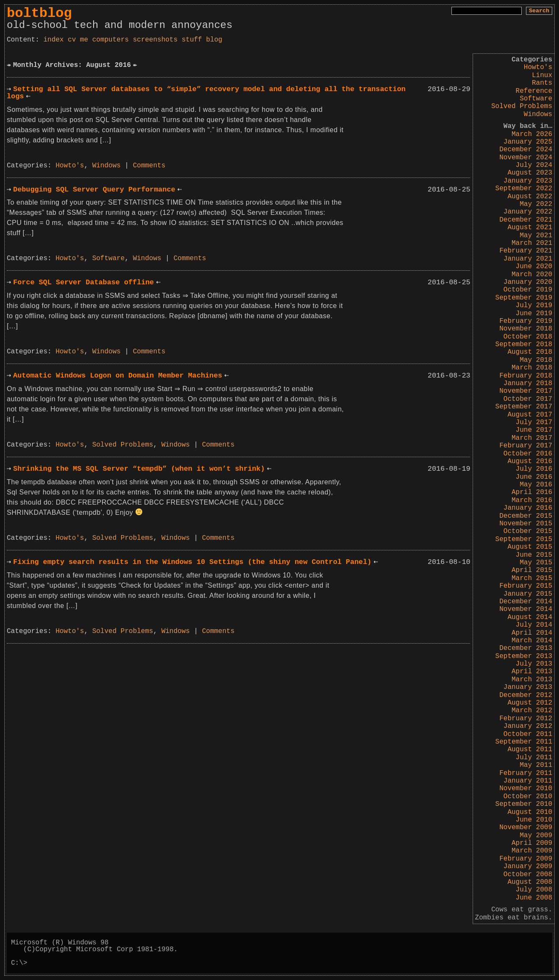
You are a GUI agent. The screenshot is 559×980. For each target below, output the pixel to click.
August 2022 (530, 197)
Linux (542, 75)
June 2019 (534, 314)
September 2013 (524, 656)
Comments (149, 166)
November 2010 (526, 788)
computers (111, 40)
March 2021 (532, 243)
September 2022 (524, 189)
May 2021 (536, 236)
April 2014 (532, 633)
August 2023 (530, 173)
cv (72, 40)
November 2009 (526, 827)
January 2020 (528, 282)
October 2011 (528, 734)
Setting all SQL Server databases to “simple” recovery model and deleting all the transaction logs (206, 93)
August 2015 (530, 547)
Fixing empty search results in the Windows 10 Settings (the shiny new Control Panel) (192, 562)
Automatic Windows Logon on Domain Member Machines (118, 376)
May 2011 (536, 765)
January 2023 (528, 181)
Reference (534, 91)
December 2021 (526, 220)
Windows (538, 114)
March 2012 (532, 711)
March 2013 (532, 680)
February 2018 (526, 376)
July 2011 (534, 758)
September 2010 (524, 804)
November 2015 (526, 524)
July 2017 (534, 422)
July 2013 (534, 664)
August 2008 (530, 882)
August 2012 (530, 703)
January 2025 (528, 142)
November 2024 (526, 158)
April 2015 (532, 570)
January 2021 (528, 259)
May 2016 (536, 485)
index (53, 40)
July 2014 (534, 625)
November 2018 (526, 329)
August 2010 (530, 812)
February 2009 (526, 859)
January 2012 (528, 726)
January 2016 (528, 508)
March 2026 (532, 134)
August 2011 (530, 750)
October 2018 (528, 337)
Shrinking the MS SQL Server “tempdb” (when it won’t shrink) (139, 469)
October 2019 (528, 290)
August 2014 (530, 617)
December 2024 (526, 150)
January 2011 (528, 781)
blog (214, 40)
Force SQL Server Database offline (83, 282)
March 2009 (532, 851)
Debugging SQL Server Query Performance (94, 190)
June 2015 (534, 555)
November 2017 (526, 391)
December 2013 (526, 648)
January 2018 (528, 383)
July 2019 (534, 305)
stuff (192, 40)
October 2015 (528, 531)
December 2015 (526, 516)
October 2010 (528, 797)
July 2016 (534, 469)
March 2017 (532, 438)
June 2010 (534, 820)
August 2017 (530, 415)
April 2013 (532, 672)
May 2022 (536, 204)
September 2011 (524, 742)
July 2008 (534, 890)
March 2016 (532, 500)
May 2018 (536, 360)
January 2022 (528, 212)
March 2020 (532, 275)
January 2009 (528, 866)
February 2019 (526, 321)
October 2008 (528, 875)
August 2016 (530, 461)
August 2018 (530, 352)
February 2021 (526, 251)
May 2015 (536, 563)
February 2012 (526, 719)
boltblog (39, 13)
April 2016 (532, 492)
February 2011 (526, 773)
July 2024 (534, 165)
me (84, 40)
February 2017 (526, 446)
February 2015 (526, 586)
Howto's (538, 67)
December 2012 (526, 695)
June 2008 (534, 898)
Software (536, 99)
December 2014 (526, 602)
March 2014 (532, 641)
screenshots (155, 40)
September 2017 (524, 407)
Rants (542, 83)
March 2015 (532, 578)
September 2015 (524, 539)
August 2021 (530, 228)
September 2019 (524, 298)
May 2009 (536, 836)
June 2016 (534, 477)
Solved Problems (522, 106)
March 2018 (532, 368)
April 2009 (532, 843)
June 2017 (534, 430)
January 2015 (528, 594)
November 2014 (526, 609)
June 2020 (534, 267)
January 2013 (528, 687)
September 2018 (524, 344)
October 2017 (528, 399)
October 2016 (528, 454)
